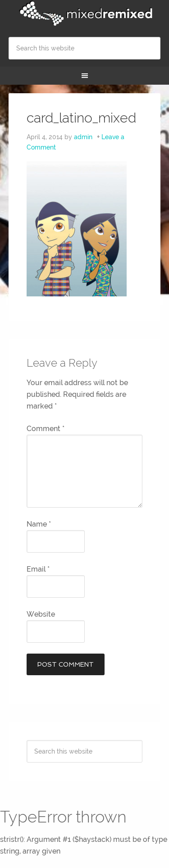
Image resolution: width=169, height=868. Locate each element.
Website (41, 614)
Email (38, 569)
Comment (46, 429)
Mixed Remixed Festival (85, 14)
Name (39, 524)
